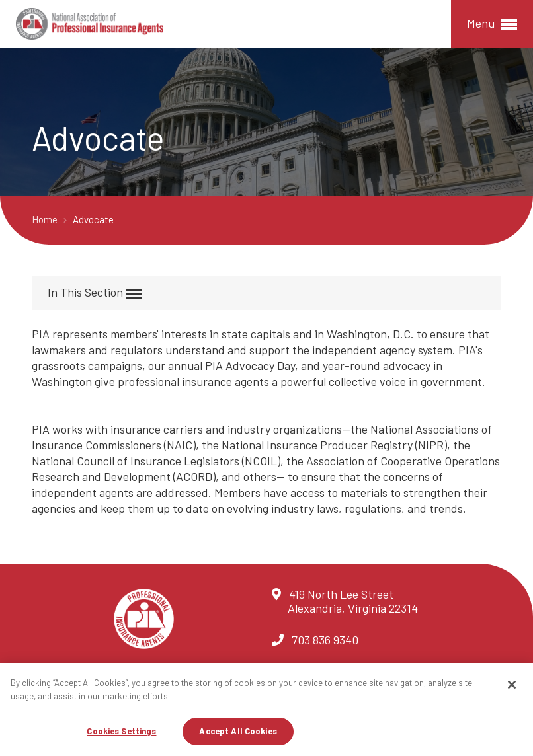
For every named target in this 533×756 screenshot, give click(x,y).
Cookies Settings (121, 731)
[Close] (512, 685)
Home (46, 219)
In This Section (95, 293)
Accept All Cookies (238, 731)
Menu (492, 24)
